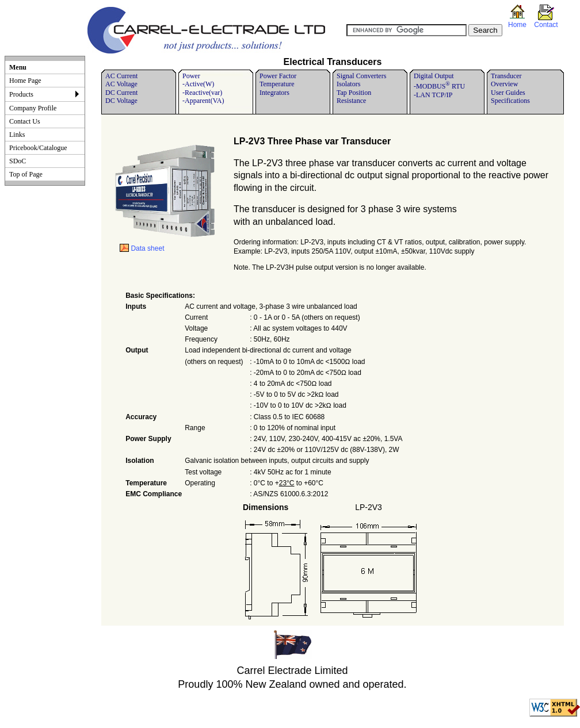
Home (517, 25)
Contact (546, 25)
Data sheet (142, 248)
